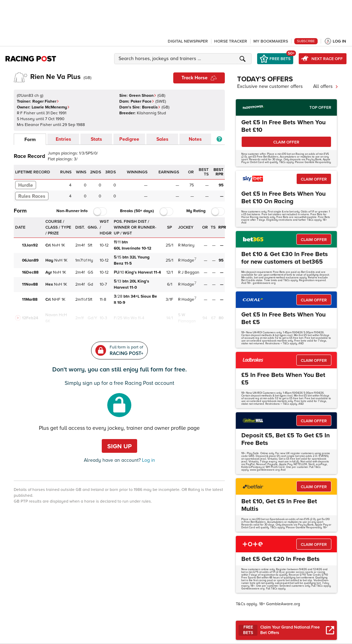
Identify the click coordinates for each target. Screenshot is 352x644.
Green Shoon (143, 96)
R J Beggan (189, 272)
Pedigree (129, 139)
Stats (96, 139)
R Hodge (186, 260)
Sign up (119, 446)
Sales (162, 139)
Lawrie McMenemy (51, 107)
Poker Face (142, 101)
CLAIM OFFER (286, 142)
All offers (326, 86)
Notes (195, 139)
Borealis (151, 107)
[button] (184, 59)
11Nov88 (30, 284)
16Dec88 (30, 272)
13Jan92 (30, 245)
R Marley (186, 245)
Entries (63, 139)
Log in (148, 460)
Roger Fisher (46, 101)
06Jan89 (30, 260)
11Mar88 (30, 300)
